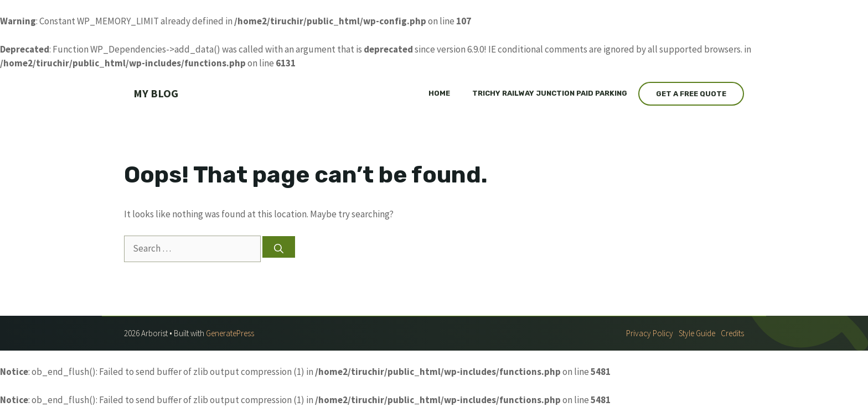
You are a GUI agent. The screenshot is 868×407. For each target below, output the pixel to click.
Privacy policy (650, 333)
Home (439, 93)
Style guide (697, 333)
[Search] (279, 247)
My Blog (156, 93)
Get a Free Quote (691, 94)
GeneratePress (230, 333)
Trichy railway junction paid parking (550, 93)
